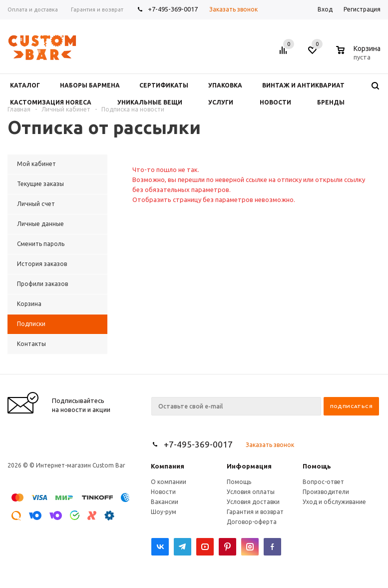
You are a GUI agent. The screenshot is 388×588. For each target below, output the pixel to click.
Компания (168, 466)
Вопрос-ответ (323, 482)
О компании (169, 482)
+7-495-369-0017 (173, 9)
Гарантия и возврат (255, 512)
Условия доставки (253, 502)
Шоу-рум (164, 512)
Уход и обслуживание (334, 502)
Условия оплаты (251, 492)
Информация (249, 466)
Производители (326, 492)
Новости (163, 492)
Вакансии (165, 502)
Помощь (317, 466)
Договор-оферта (252, 522)
